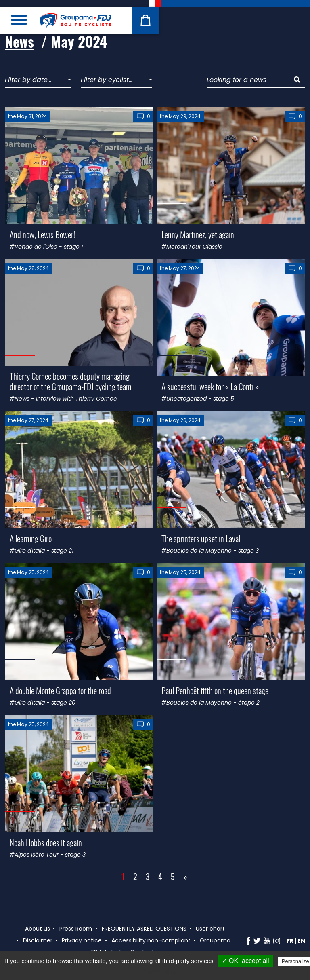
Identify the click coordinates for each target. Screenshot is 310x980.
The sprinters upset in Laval (201, 538)
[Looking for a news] (248, 80)
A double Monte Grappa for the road (60, 690)
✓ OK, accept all (246, 961)
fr (290, 941)
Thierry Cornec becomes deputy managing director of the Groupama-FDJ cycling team (71, 381)
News (19, 41)
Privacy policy (159, 972)
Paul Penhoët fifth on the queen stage (215, 690)
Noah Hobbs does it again (46, 842)
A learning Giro (31, 538)
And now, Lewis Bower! (42, 234)
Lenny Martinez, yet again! (199, 234)
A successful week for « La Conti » (210, 386)
